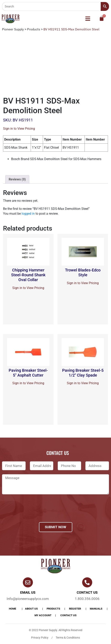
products (53, 609)
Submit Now (55, 527)
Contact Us (68, 615)
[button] (88, 19)
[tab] (17, 179)
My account (43, 615)
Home (13, 609)
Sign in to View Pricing (19, 129)
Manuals (96, 609)
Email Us (28, 592)
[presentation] (33, 514)
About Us (31, 609)
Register (75, 609)
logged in (28, 214)
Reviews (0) (17, 179)
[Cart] (102, 18)
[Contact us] (87, 582)
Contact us (87, 592)
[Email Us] (28, 582)
